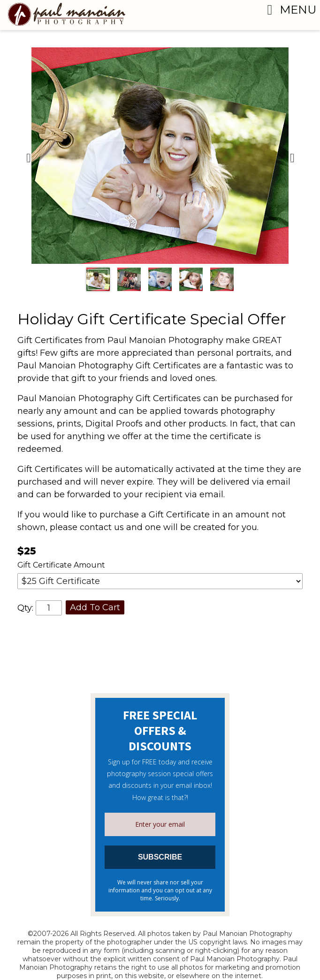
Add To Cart (95, 607)
